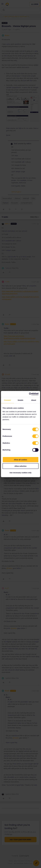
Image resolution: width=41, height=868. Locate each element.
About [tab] (34, 400)
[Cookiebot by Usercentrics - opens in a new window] (29, 394)
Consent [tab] (7, 400)
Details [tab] (21, 400)
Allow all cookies (20, 460)
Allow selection (20, 466)
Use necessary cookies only (20, 473)
